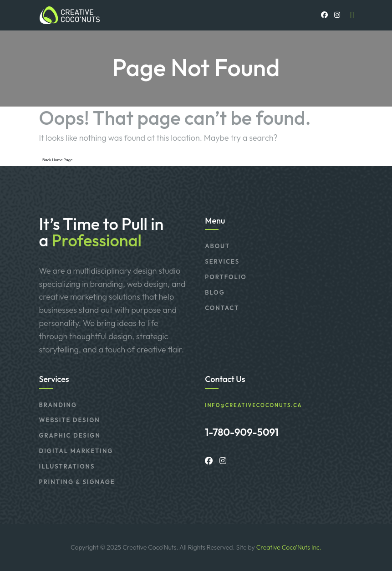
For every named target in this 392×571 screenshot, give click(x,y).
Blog (215, 292)
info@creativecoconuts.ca (253, 405)
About (217, 246)
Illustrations (67, 466)
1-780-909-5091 (242, 432)
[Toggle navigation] (352, 15)
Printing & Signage (77, 482)
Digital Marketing (76, 451)
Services (222, 261)
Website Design (70, 420)
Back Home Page (57, 160)
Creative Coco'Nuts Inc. (289, 547)
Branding (58, 405)
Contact (222, 308)
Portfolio (226, 277)
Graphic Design (70, 435)
